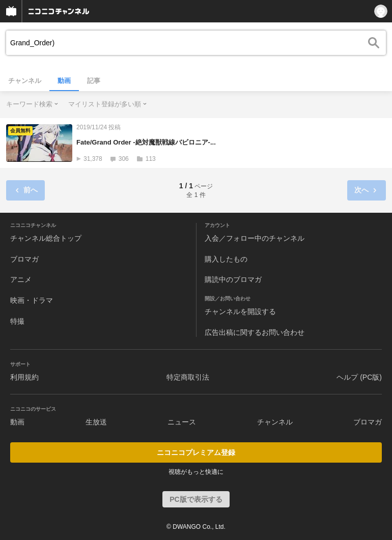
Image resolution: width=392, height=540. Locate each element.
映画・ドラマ (32, 300)
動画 (64, 81)
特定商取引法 (188, 377)
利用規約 (24, 377)
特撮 (17, 321)
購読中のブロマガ (233, 279)
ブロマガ (24, 259)
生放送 (96, 422)
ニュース (182, 422)
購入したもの (226, 259)
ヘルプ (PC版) (359, 377)
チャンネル (25, 81)
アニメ (21, 279)
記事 (94, 81)
